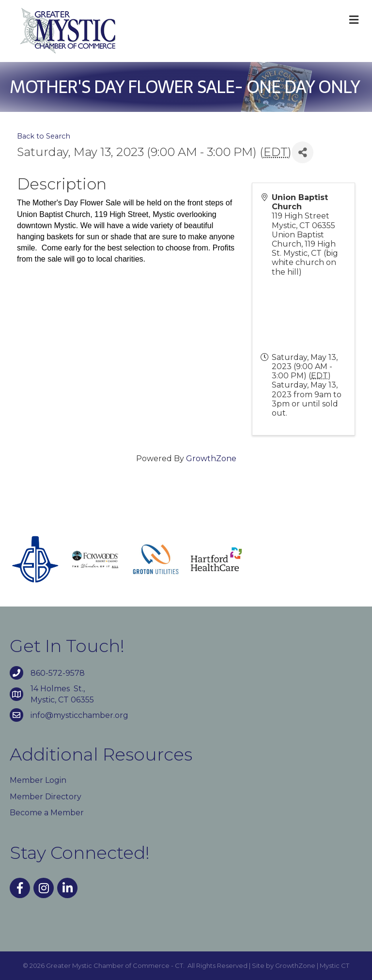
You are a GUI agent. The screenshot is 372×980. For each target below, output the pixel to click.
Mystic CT (334, 965)
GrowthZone (211, 459)
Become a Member (47, 813)
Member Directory (46, 797)
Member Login (38, 780)
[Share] (302, 152)
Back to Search (44, 136)
